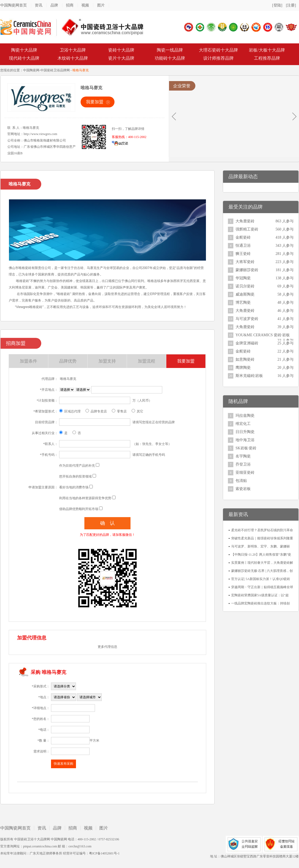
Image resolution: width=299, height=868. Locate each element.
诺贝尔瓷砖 (245, 286)
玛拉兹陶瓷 (245, 416)
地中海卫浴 (245, 440)
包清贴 (241, 481)
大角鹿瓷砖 (245, 221)
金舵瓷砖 (243, 237)
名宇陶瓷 (243, 456)
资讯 (39, 5)
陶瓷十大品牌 (24, 50)
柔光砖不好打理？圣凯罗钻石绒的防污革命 (262, 530)
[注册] (291, 5)
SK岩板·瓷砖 (246, 448)
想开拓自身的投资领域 (75, 476)
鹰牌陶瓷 (243, 368)
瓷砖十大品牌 (121, 50)
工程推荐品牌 (267, 58)
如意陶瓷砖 (245, 359)
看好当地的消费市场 (74, 487)
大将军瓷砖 (245, 262)
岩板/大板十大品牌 (267, 50)
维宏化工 (243, 424)
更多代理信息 (107, 647)
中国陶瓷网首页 (14, 5)
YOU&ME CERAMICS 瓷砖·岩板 (263, 335)
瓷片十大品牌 (121, 58)
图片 (101, 5)
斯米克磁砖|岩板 (249, 376)
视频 (85, 5)
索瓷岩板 (243, 489)
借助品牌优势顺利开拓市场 (79, 509)
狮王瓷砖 (243, 254)
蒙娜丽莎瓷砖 (247, 270)
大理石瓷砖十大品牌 (218, 50)
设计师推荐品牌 (218, 58)
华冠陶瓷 (243, 278)
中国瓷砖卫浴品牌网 (55, 70)
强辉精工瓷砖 (247, 229)
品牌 (54, 5)
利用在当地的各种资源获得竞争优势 (85, 498)
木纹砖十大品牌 (73, 58)
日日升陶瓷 (245, 432)
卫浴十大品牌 (73, 50)
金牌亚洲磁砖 (247, 343)
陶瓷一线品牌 (170, 50)
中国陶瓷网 (31, 70)
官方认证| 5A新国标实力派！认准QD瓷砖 (261, 579)
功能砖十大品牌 (170, 58)
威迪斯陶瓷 (245, 294)
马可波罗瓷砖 (247, 319)
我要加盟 (95, 102)
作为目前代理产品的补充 (77, 466)
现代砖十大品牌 (24, 58)
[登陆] (277, 5)
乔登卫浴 (243, 464)
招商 (70, 5)
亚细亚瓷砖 (245, 473)
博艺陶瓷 (243, 302)
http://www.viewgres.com (40, 134)
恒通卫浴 (243, 246)
